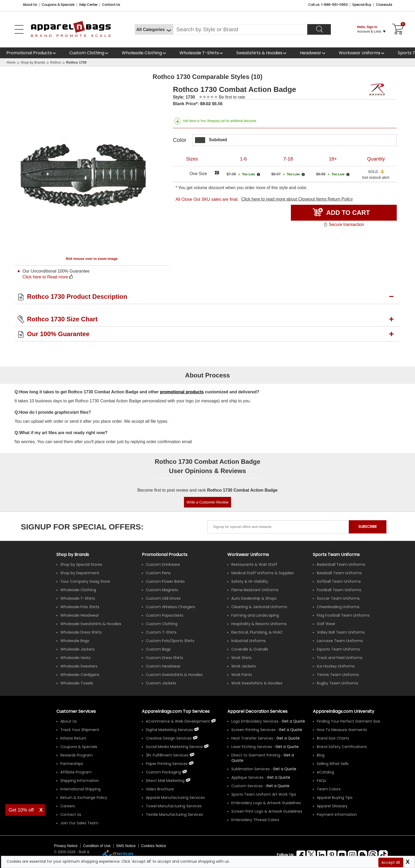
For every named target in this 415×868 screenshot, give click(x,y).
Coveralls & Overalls (250, 649)
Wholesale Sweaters (79, 666)
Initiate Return (73, 738)
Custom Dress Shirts (164, 658)
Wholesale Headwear (80, 615)
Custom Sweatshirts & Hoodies (174, 675)
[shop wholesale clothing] (144, 53)
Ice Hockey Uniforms (336, 666)
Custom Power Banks (165, 581)
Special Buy (362, 5)
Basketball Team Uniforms (341, 564)
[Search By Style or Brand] (240, 29)
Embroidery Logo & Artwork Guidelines (266, 803)
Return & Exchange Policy (84, 798)
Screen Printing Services (253, 730)
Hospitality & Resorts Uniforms (259, 624)
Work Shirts (242, 658)
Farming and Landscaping (255, 615)
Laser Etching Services (252, 747)
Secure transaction (344, 224)
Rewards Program (76, 755)
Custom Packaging (163, 772)
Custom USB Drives (163, 598)
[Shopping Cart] (397, 29)
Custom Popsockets (164, 615)
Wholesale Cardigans (80, 675)
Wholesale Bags (75, 641)
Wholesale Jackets (78, 649)
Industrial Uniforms (249, 641)
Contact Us (111, 5)
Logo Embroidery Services (255, 721)
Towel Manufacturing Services (174, 806)
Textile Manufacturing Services (174, 814)
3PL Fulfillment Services (167, 755)
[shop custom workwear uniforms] (362, 53)
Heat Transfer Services (252, 738)
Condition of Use (97, 846)
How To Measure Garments (342, 730)
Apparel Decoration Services (257, 711)
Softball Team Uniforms (339, 581)
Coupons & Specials (79, 747)
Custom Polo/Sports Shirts (170, 641)
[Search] (319, 29)
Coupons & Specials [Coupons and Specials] (58, 5)
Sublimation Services (251, 769)
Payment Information (337, 814)
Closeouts (384, 5)
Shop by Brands (33, 63)
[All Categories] (154, 29)
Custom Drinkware (163, 564)
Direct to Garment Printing (256, 755)
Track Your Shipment (80, 730)
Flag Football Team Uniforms (343, 615)
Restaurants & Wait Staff (254, 564)
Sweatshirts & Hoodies (259, 53)
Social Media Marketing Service (174, 747)
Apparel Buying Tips (335, 798)
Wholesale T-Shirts (199, 53)
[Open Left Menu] (19, 29)
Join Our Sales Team (79, 823)
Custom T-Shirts (161, 632)
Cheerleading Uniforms (338, 607)
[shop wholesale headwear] (313, 53)
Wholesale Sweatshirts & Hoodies (91, 624)
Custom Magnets (162, 590)
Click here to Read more (45, 277)
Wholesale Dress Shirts (81, 632)
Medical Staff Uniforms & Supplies (263, 573)
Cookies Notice (154, 846)
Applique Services (247, 777)
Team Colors (329, 789)
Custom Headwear (163, 666)
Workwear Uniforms (360, 53)
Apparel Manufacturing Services (175, 798)
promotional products (182, 392)
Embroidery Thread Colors (255, 820)
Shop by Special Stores (81, 564)
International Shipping (80, 789)
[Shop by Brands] (73, 555)
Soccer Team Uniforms (338, 598)
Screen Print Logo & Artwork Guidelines (267, 811)
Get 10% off (21, 810)
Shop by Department (80, 573)
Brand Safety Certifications (342, 747)
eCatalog (325, 772)
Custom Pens (158, 573)
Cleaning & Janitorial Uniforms (259, 607)
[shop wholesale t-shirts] (202, 53)
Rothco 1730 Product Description (77, 297)
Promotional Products (29, 53)
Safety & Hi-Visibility (250, 581)
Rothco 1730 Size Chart (62, 319)
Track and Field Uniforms (340, 658)
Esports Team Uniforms (338, 649)
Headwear (311, 53)
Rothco (56, 63)
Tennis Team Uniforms (338, 675)
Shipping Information (80, 781)
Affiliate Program (76, 772)
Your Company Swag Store (85, 581)
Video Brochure (160, 789)
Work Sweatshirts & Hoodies (257, 683)
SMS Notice (126, 846)
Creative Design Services (169, 738)
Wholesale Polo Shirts (80, 607)
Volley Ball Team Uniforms (341, 632)
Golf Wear (326, 624)
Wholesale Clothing (142, 53)
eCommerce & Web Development (178, 721)
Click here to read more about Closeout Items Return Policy (297, 199)
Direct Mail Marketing (165, 781)
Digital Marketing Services (169, 730)
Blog (321, 755)
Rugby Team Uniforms (337, 683)
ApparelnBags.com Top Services (176, 711)
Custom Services (247, 786)
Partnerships (72, 764)
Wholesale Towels (77, 683)
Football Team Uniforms (339, 590)
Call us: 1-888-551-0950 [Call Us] (328, 5)
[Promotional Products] (31, 53)
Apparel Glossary (332, 806)
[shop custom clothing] (89, 53)
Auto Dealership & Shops (254, 598)
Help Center (88, 5)
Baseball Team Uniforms (339, 573)
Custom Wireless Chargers (170, 607)
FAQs (321, 781)
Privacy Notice (66, 846)
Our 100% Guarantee (58, 334)
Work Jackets (244, 666)
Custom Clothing (87, 53)
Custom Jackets (161, 683)
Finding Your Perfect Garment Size (349, 721)
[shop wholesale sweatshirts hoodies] (262, 53)
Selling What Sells (333, 764)
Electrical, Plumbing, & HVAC (257, 632)
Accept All (391, 862)
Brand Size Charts (333, 738)
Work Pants (242, 675)
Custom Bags (158, 649)
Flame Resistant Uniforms (255, 590)
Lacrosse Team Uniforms (340, 641)
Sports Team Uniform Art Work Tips (264, 794)
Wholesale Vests (75, 658)
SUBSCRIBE (368, 527)
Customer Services (76, 711)
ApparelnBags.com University (344, 711)
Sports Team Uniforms (336, 555)
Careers (68, 806)
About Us (30, 5)
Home (11, 63)
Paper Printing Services (167, 764)
